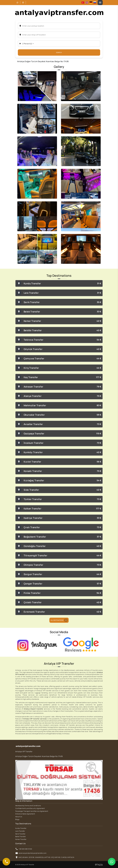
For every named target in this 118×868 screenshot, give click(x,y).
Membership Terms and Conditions (28, 806)
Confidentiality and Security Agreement (30, 808)
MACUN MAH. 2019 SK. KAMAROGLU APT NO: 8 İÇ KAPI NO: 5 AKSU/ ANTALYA (46, 857)
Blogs (17, 819)
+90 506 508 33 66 (25, 849)
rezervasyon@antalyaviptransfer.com (32, 853)
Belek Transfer (21, 837)
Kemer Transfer (21, 839)
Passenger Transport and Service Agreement (32, 811)
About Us (19, 817)
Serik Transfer (20, 834)
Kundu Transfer (21, 828)
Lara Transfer (20, 831)
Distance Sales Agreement (25, 814)
